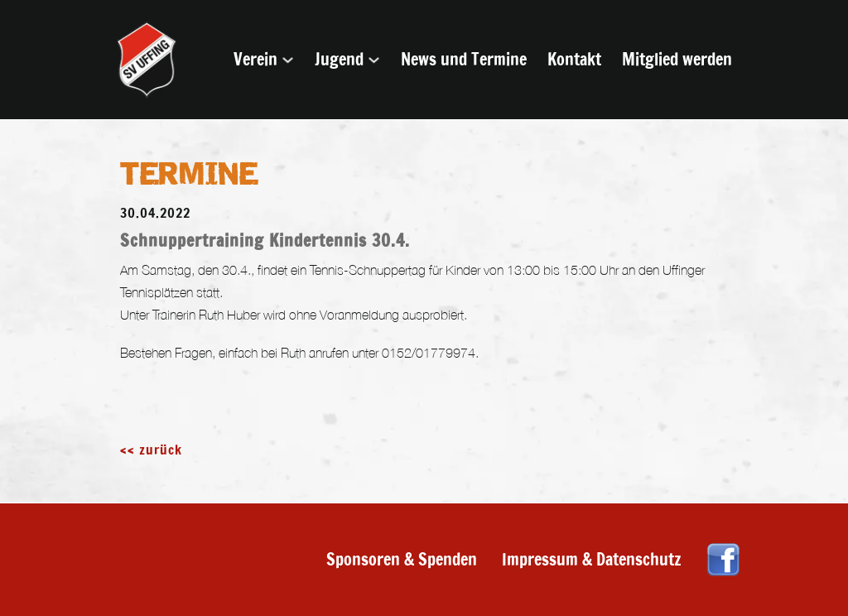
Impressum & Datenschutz (592, 559)
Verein (255, 59)
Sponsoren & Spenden (402, 559)
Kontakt (574, 59)
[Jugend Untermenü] (374, 60)
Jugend (339, 59)
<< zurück (151, 450)
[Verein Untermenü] (288, 60)
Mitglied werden (677, 59)
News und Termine (464, 59)
